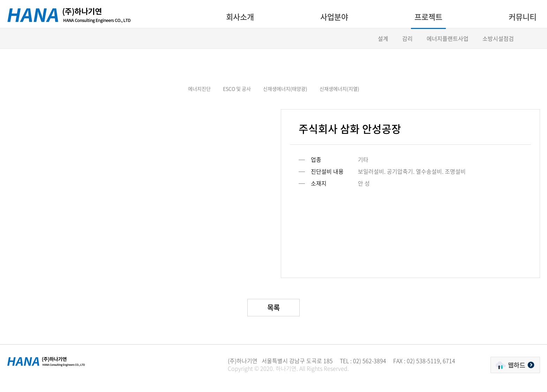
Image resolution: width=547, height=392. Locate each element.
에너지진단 (199, 89)
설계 (383, 38)
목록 (273, 307)
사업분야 (334, 17)
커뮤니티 (523, 17)
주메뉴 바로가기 (0, 0)
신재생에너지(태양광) (285, 89)
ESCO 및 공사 (237, 89)
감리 (407, 38)
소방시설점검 (498, 38)
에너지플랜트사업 (448, 38)
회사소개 (240, 17)
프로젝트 (428, 17)
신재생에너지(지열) (339, 89)
